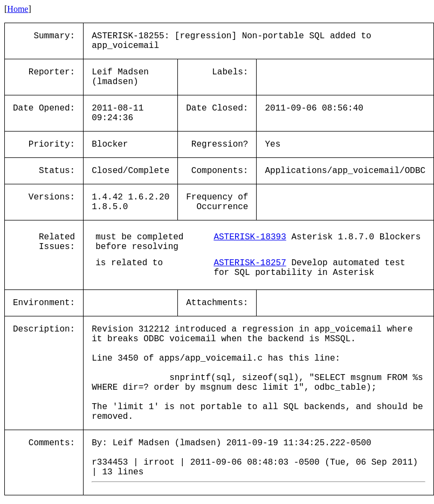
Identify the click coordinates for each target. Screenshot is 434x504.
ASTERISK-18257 (250, 263)
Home (18, 9)
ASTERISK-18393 (250, 237)
